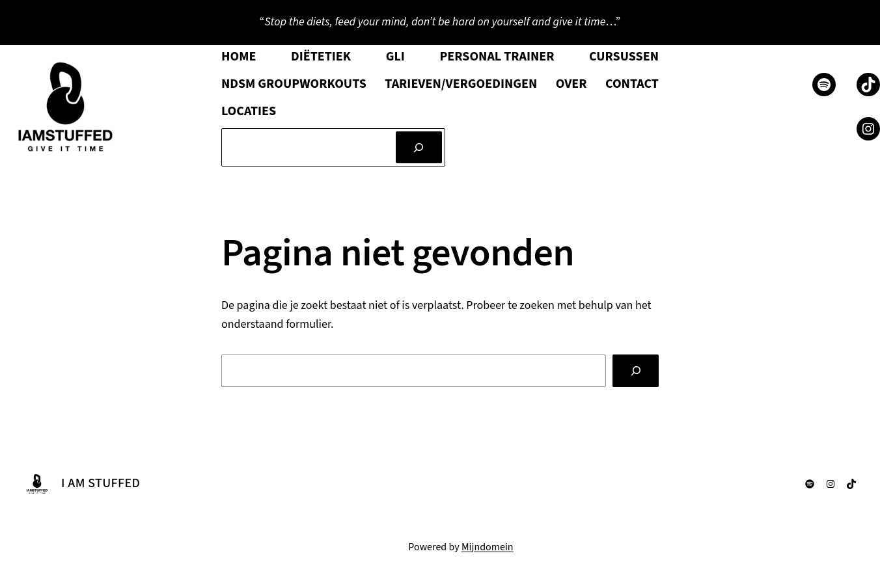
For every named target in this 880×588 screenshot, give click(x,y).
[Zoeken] (419, 147)
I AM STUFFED (101, 483)
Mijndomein (488, 547)
